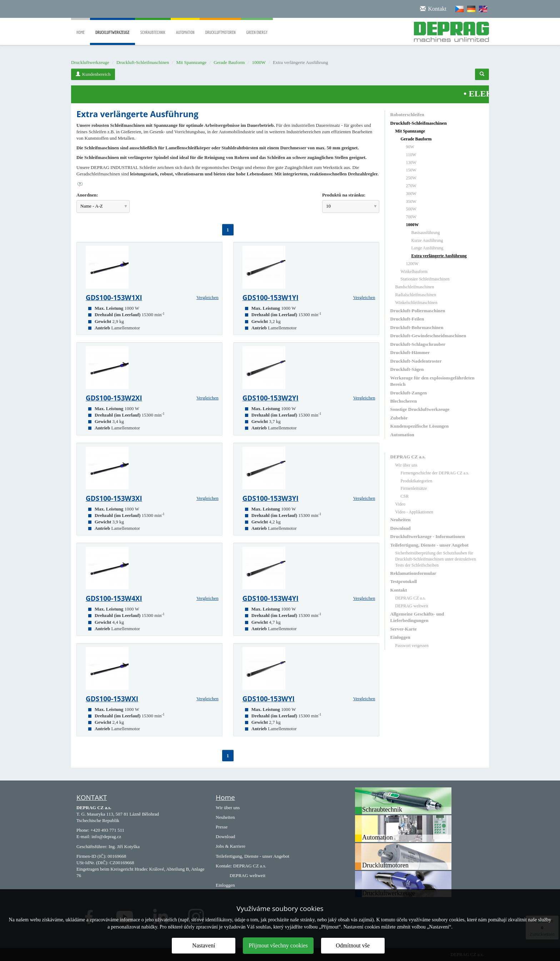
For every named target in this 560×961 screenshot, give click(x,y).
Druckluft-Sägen (407, 369)
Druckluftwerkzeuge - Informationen (428, 536)
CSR (405, 496)
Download (401, 528)
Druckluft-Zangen (409, 393)
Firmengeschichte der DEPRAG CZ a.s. (435, 473)
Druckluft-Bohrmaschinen (417, 327)
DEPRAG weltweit (412, 606)
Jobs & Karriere (231, 846)
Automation (185, 27)
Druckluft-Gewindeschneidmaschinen (428, 336)
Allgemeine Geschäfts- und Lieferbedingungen (417, 617)
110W (411, 155)
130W (411, 163)
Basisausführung (426, 233)
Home (81, 27)
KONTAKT (92, 797)
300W (411, 194)
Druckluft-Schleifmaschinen (143, 62)
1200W (412, 264)
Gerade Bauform (229, 62)
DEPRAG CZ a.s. (408, 457)
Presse (222, 827)
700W (411, 217)
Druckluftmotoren (220, 27)
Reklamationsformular (413, 573)
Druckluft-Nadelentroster (416, 361)
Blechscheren (404, 401)
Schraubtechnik (153, 27)
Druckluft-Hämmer (410, 352)
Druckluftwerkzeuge (112, 38)
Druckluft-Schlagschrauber (418, 344)
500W (411, 209)
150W (411, 170)
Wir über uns (406, 465)
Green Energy (257, 27)
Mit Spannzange (191, 62)
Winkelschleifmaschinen (416, 303)
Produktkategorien (417, 481)
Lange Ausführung (427, 248)
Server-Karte (404, 629)
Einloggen (400, 637)
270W (411, 186)
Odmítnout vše (353, 945)
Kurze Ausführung (427, 240)
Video (401, 504)
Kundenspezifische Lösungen (420, 426)
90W (410, 147)
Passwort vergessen (412, 646)
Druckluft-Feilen (407, 319)
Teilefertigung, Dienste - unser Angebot (429, 545)
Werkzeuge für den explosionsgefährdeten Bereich (432, 381)
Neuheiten (401, 520)
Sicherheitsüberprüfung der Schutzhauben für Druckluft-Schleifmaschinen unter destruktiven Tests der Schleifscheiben (436, 559)
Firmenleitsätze (414, 488)
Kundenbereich (93, 74)
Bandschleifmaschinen (415, 287)
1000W (259, 62)
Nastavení (204, 945)
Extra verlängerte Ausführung (439, 256)
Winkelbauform (414, 272)
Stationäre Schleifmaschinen (425, 279)
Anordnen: (87, 195)
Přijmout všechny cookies (278, 945)
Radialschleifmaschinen (416, 295)
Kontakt (399, 590)
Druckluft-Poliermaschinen (418, 311)
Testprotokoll (404, 581)
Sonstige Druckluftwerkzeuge (420, 409)
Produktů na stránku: (344, 195)
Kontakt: (224, 866)
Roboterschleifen (407, 114)
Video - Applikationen (414, 512)
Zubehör (399, 418)
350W (411, 201)
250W (411, 178)
